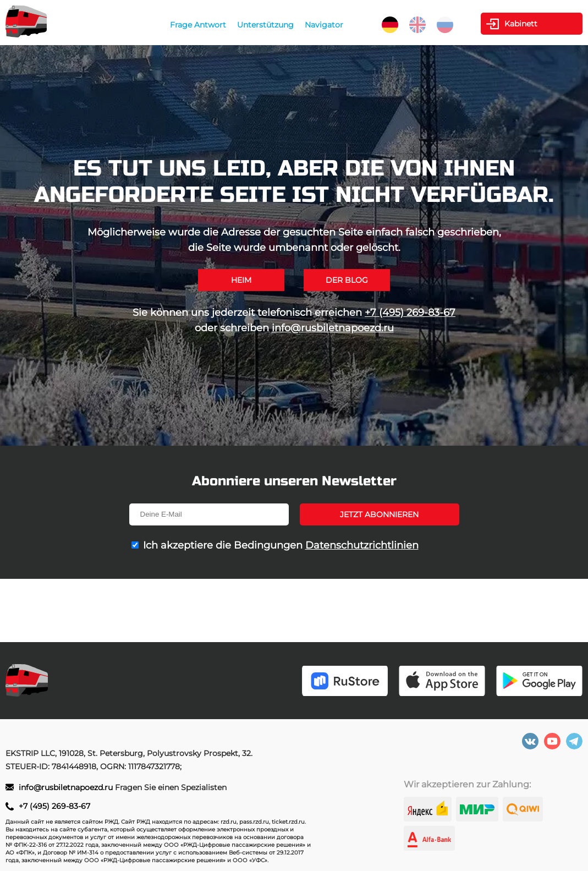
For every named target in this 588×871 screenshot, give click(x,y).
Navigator (324, 25)
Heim (241, 280)
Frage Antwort (198, 25)
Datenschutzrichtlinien (362, 545)
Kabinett (521, 24)
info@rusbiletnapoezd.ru (333, 328)
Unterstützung (265, 25)
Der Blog (347, 280)
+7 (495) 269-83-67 (410, 313)
